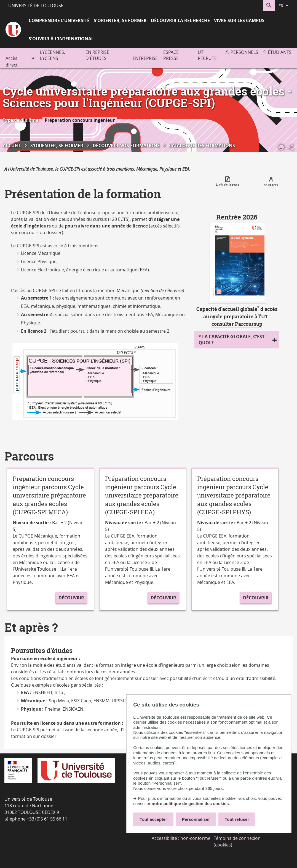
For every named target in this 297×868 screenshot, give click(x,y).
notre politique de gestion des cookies (190, 804)
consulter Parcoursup (237, 324)
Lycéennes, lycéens (53, 55)
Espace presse (171, 55)
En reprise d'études (97, 55)
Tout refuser (237, 819)
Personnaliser (196, 819)
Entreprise (145, 58)
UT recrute (207, 55)
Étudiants (280, 52)
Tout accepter (153, 819)
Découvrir (71, 598)
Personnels (244, 52)
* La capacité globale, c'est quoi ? (232, 340)
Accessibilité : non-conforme (181, 838)
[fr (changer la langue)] (284, 6)
